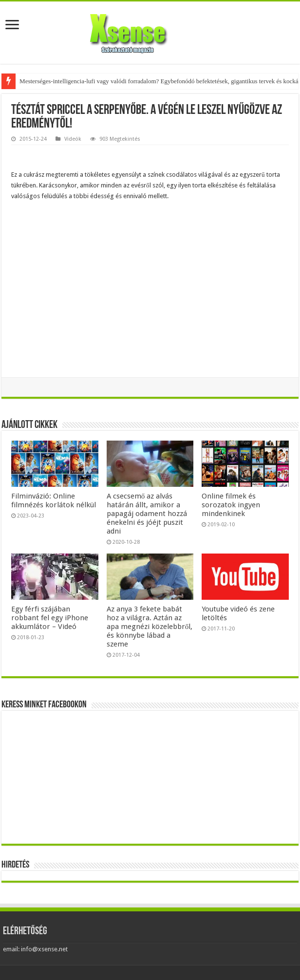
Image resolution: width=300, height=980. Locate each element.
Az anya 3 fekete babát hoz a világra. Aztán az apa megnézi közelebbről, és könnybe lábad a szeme (150, 627)
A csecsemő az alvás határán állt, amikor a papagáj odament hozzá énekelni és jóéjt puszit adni (147, 514)
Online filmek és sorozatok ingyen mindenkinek (231, 505)
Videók (73, 139)
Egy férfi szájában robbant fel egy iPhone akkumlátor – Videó (50, 618)
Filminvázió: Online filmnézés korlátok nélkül (54, 500)
